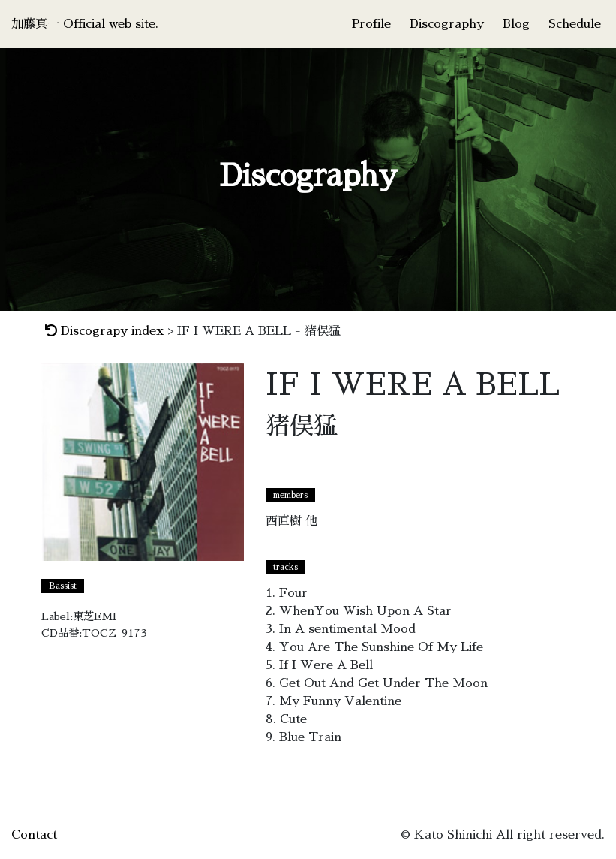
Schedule (575, 24)
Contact (34, 835)
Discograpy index (104, 331)
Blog (516, 24)
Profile (371, 24)
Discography (447, 24)
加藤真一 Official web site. (85, 24)
